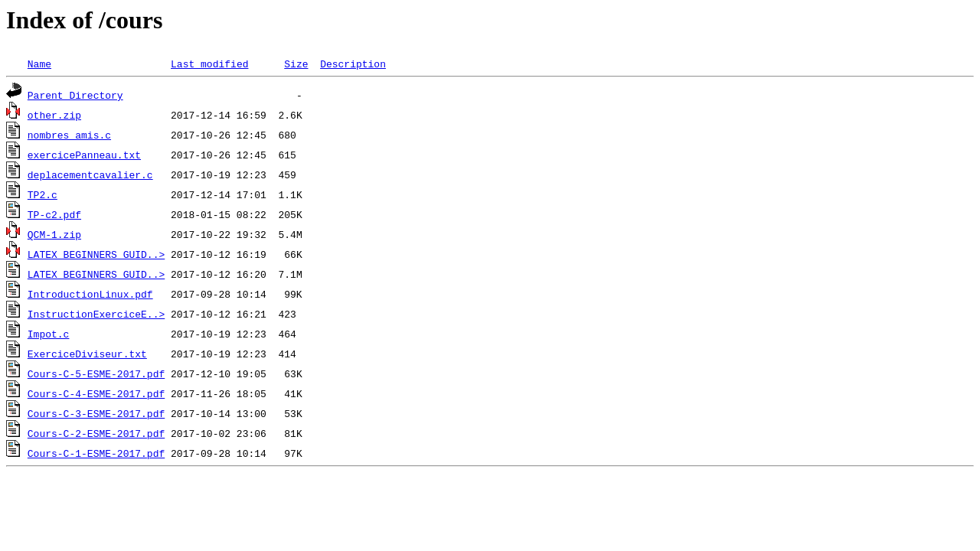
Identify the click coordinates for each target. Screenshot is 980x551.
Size (296, 64)
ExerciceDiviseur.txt (87, 354)
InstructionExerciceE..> (96, 314)
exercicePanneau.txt (84, 155)
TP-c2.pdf (54, 214)
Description (353, 64)
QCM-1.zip (54, 234)
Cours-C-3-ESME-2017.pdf (96, 413)
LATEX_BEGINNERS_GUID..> (96, 254)
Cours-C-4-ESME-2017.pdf (96, 393)
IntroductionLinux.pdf (90, 294)
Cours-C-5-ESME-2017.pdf (96, 373)
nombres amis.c (69, 135)
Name (39, 64)
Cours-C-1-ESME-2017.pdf (96, 453)
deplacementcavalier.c (90, 174)
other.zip (54, 115)
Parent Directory (75, 95)
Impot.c (49, 334)
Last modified (209, 64)
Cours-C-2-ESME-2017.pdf (96, 433)
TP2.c (42, 194)
